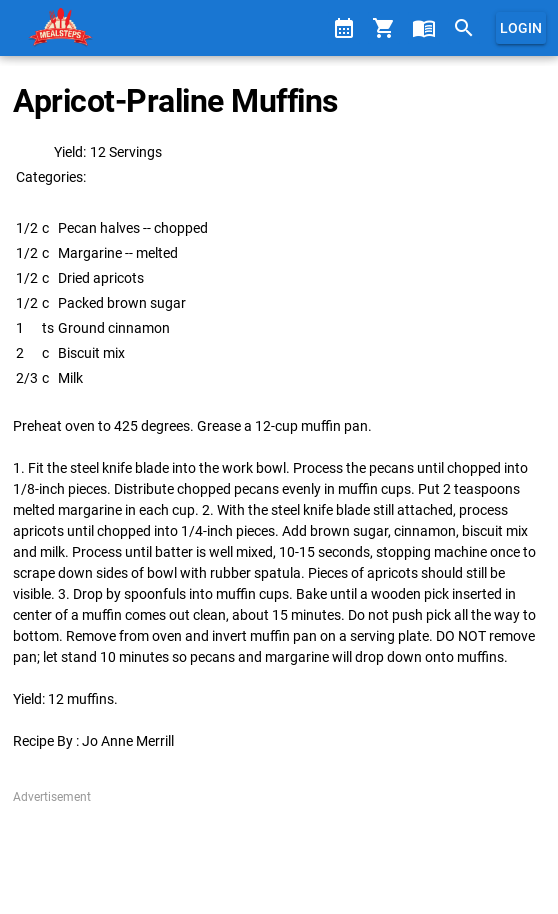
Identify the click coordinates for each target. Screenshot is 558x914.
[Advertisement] (278, 856)
